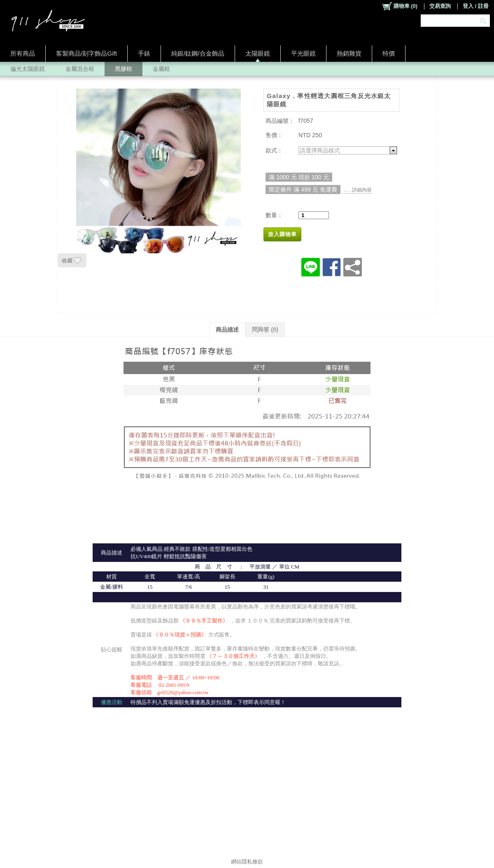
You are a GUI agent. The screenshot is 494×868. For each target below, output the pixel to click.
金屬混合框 (80, 69)
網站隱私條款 (247, 862)
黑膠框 (123, 69)
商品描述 (227, 330)
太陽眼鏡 (258, 53)
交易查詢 (440, 6)
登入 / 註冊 (476, 6)
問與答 (265, 330)
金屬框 (161, 69)
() (400, 6)
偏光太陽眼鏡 (28, 69)
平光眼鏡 (303, 53)
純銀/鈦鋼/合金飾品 (198, 53)
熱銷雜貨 (349, 53)
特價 (389, 53)
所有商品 (23, 53)
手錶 (144, 53)
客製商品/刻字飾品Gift (86, 53)
